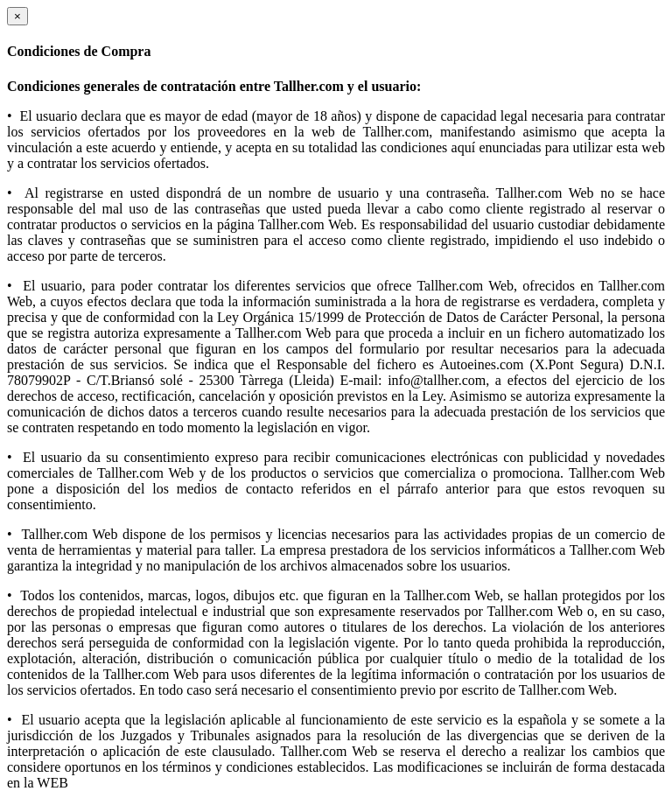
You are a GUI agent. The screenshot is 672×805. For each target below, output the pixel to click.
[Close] (17, 16)
